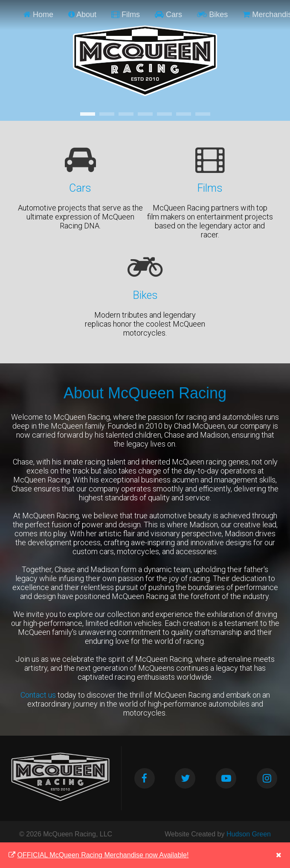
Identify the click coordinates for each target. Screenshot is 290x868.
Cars (168, 15)
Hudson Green (249, 834)
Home (38, 15)
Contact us (38, 695)
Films (126, 15)
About (82, 15)
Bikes (212, 15)
